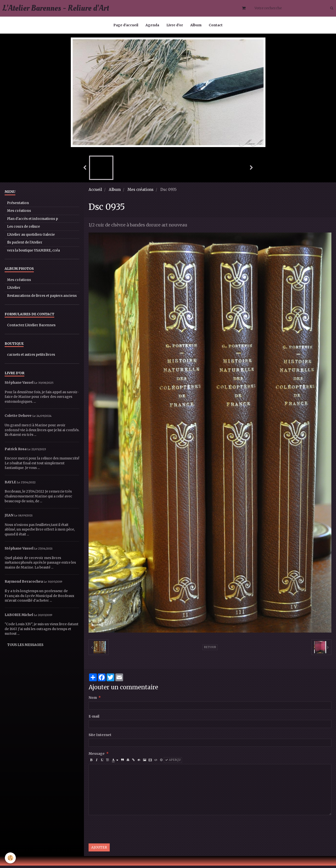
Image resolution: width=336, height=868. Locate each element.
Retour (210, 650)
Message (97, 756)
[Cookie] (10, 858)
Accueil (95, 192)
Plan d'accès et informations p (32, 221)
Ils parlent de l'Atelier (25, 245)
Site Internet (100, 737)
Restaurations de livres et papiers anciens (42, 298)
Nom (93, 700)
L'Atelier (14, 290)
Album (196, 25)
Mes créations (141, 192)
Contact (216, 25)
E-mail (94, 719)
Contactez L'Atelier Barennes (31, 328)
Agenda (152, 25)
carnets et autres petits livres (31, 357)
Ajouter (99, 850)
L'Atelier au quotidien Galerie (31, 237)
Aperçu (173, 762)
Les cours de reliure (23, 229)
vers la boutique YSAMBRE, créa (33, 253)
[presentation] (126, 832)
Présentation (18, 205)
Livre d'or (175, 25)
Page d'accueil (126, 25)
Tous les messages (25, 647)
